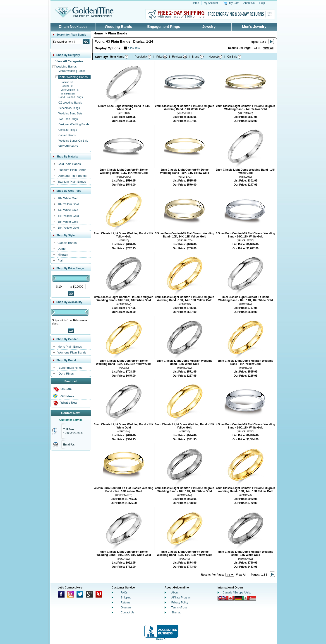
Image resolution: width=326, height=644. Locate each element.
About (175, 593)
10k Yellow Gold (68, 204)
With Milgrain (68, 94)
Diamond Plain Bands (72, 176)
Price (159, 57)
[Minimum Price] (63, 287)
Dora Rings (66, 374)
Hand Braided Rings (71, 97)
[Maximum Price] (80, 287)
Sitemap (176, 613)
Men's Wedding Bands (72, 71)
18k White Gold (68, 222)
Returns (125, 603)
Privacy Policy (180, 603)
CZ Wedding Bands (70, 103)
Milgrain (63, 255)
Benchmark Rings (69, 108)
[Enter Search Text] (67, 42)
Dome (62, 249)
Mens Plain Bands (70, 347)
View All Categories (69, 61)
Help (262, 3)
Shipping (126, 598)
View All (268, 48)
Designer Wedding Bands (74, 124)
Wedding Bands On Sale (73, 141)
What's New (69, 403)
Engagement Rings (164, 27)
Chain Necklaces (73, 27)
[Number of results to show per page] (257, 48)
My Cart (234, 3)
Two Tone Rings (68, 119)
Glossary (126, 608)
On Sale (66, 389)
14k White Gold (68, 210)
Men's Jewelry (254, 27)
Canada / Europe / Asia (237, 593)
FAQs (124, 593)
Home (195, 3)
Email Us (69, 445)
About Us (249, 3)
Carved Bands (67, 135)
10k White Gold (68, 198)
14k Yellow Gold (68, 216)
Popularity (141, 57)
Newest (213, 57)
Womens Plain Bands (72, 352)
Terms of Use (179, 608)
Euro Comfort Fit (70, 90)
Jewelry (209, 27)
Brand (196, 57)
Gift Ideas (67, 396)
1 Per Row (134, 48)
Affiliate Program (181, 598)
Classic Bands (67, 243)
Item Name (117, 57)
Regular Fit (67, 86)
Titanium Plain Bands (72, 182)
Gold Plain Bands (69, 164)
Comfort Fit (67, 82)
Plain (61, 260)
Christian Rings (68, 130)
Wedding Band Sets (70, 114)
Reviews (177, 57)
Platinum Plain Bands (72, 170)
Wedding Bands (119, 27)
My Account (211, 3)
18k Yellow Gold (68, 228)
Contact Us (127, 613)
